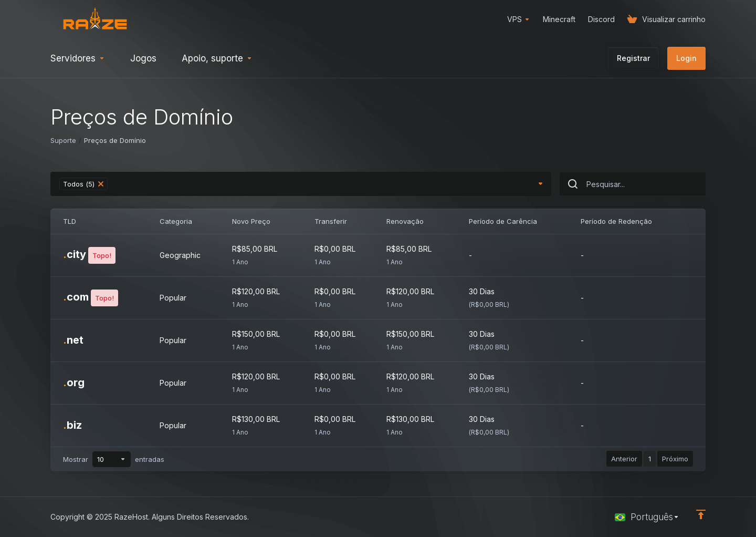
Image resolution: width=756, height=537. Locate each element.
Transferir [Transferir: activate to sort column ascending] (331, 221)
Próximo (675, 459)
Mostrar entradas (114, 459)
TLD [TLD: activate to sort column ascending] (70, 221)
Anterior (624, 459)
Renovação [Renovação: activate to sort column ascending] (405, 221)
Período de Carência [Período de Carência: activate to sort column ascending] (503, 221)
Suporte (63, 140)
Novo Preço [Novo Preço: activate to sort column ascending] (251, 221)
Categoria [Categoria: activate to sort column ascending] (176, 221)
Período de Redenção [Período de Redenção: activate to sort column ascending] (616, 221)
